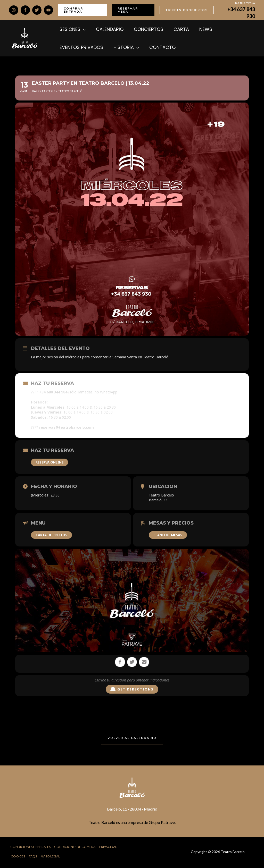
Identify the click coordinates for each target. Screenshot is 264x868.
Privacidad (112, 848)
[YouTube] (48, 10)
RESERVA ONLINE (49, 462)
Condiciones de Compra (76, 848)
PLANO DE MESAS (168, 535)
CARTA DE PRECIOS (51, 535)
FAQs (33, 858)
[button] (83, 10)
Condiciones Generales (30, 848)
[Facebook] (25, 10)
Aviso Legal (51, 858)
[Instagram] (14, 10)
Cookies (18, 858)
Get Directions (132, 690)
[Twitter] (37, 10)
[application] (82, 29)
